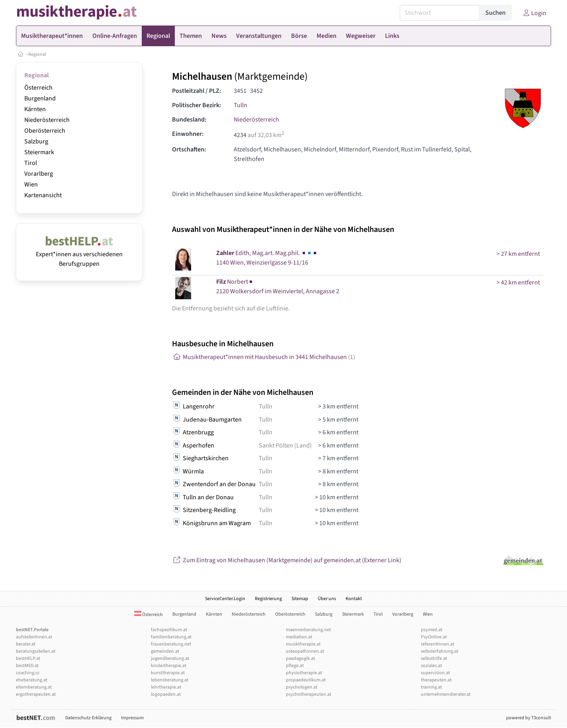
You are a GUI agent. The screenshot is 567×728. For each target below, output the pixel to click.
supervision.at (435, 673)
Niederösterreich (47, 120)
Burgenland (40, 98)
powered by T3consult (529, 718)
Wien (31, 184)
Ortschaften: (189, 149)
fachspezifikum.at (169, 630)
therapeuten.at (436, 680)
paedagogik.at (300, 658)
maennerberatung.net (308, 630)
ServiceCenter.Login (225, 599)
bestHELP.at (28, 658)
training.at (431, 687)
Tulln (240, 105)
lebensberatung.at (170, 680)
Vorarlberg (39, 174)
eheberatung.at (32, 680)
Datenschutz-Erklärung (88, 718)
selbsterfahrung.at (440, 651)
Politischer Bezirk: (196, 105)
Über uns (327, 599)
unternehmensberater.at (446, 694)
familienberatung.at (171, 637)
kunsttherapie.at (168, 673)
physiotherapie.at (304, 673)
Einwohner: (188, 134)
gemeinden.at (165, 651)
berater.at (26, 644)
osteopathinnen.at (305, 651)
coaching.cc (28, 673)
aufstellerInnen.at (34, 637)
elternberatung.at (34, 687)
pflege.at (295, 666)
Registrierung (268, 599)
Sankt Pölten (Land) (285, 445)
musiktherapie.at (303, 644)
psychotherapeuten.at (309, 694)
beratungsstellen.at (36, 651)
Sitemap (300, 599)
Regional (37, 54)
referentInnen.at (438, 644)
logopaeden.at (166, 694)
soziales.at (431, 666)
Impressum (132, 718)
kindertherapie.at (169, 666)
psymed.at (432, 630)
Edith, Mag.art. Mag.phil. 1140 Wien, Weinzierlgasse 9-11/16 (267, 258)
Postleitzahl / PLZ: (196, 91)
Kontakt (354, 599)
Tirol (31, 163)
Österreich (38, 88)
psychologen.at (302, 687)
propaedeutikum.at (306, 680)
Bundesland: (189, 120)
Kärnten (35, 109)
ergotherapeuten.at (36, 694)
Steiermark (39, 152)
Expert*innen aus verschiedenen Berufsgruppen (79, 254)
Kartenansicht (43, 195)
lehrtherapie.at (166, 687)
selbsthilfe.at (434, 658)
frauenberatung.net (171, 644)
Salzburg (36, 141)
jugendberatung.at (170, 658)
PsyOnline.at (434, 637)
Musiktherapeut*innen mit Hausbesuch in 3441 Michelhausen (264, 357)
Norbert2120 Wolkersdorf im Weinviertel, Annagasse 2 (278, 286)
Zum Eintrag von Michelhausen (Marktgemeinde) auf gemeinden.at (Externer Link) (287, 560)
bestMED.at (27, 666)
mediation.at (299, 637)
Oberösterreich (45, 131)
